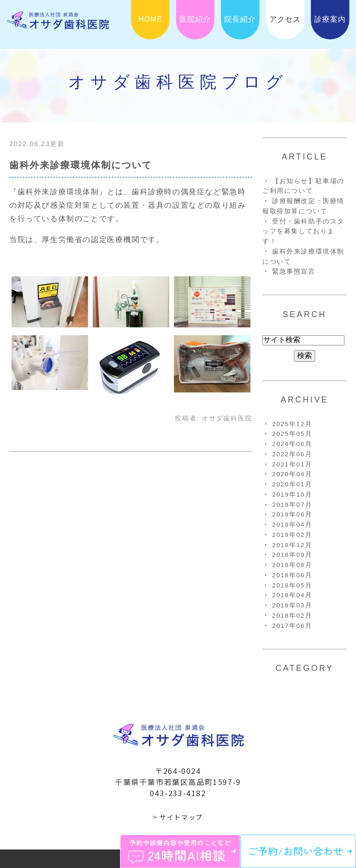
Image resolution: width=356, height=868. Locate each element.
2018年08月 (292, 565)
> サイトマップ (178, 817)
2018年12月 (292, 545)
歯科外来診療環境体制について (81, 165)
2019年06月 (292, 514)
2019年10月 (292, 495)
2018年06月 (292, 575)
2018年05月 (292, 585)
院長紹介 (240, 19)
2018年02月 (292, 616)
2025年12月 (292, 424)
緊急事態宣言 (294, 271)
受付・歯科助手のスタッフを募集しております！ (303, 232)
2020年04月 (292, 474)
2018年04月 (292, 595)
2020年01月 (292, 484)
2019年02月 (292, 535)
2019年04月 (292, 525)
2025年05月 (292, 434)
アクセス (285, 19)
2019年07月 (292, 505)
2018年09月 (292, 555)
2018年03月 (292, 605)
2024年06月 (292, 444)
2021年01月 (292, 464)
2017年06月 (292, 626)
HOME (150, 19)
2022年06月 (292, 454)
